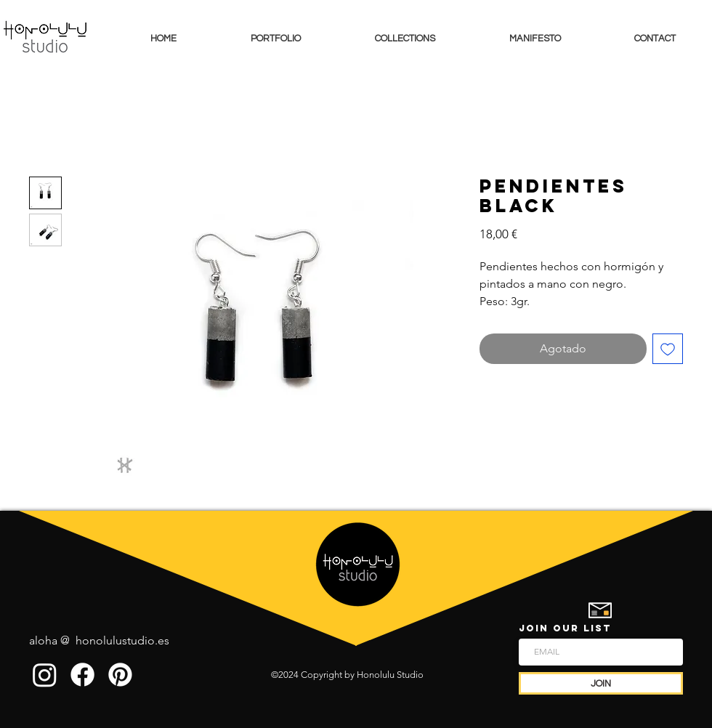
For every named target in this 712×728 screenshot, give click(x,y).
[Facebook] (82, 675)
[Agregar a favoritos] (668, 349)
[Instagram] (45, 675)
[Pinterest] (120, 675)
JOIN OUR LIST (565, 628)
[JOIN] (601, 683)
